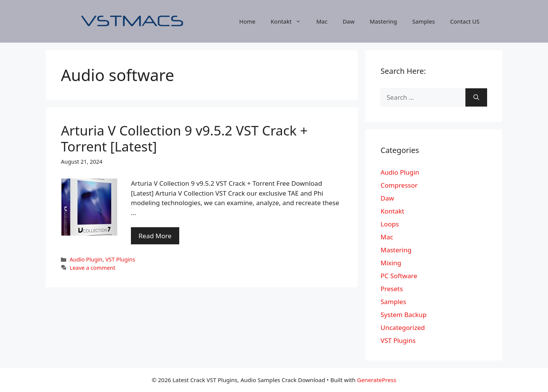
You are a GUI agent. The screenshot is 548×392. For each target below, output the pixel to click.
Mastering (384, 21)
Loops (390, 224)
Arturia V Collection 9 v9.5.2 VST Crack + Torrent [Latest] (184, 138)
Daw (348, 21)
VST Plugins (120, 259)
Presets (392, 289)
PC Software (399, 276)
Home (248, 21)
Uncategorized (403, 327)
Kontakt (290, 21)
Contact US (465, 21)
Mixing (391, 263)
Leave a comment (92, 268)
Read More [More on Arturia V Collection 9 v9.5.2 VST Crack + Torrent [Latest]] (155, 236)
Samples (423, 21)
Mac (322, 21)
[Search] (476, 97)
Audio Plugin (86, 259)
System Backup (404, 315)
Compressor (399, 185)
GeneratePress (377, 380)
